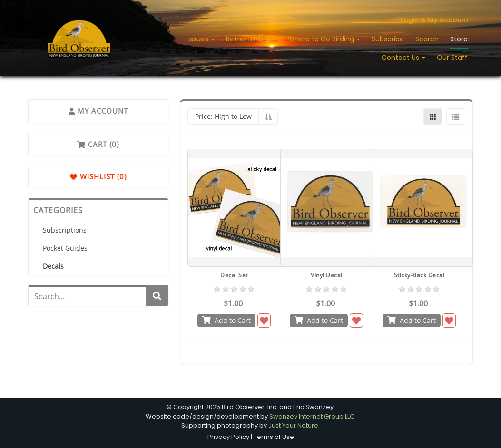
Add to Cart (226, 320)
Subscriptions (65, 230)
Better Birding (249, 39)
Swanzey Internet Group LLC (312, 416)
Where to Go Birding (322, 39)
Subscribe (388, 39)
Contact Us (401, 58)
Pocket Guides (65, 248)
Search (427, 39)
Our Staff (452, 58)
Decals (53, 266)
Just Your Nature (293, 425)
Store (459, 39)
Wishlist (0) (98, 177)
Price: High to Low (223, 116)
